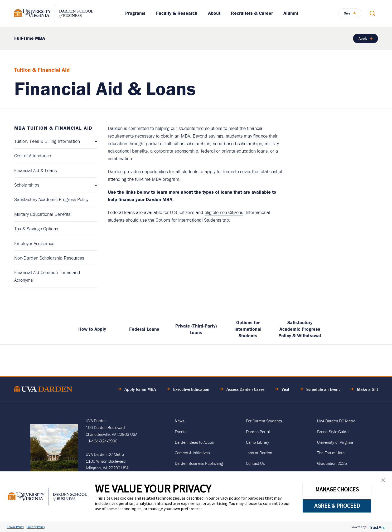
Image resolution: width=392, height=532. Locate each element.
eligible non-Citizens (224, 212)
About (214, 13)
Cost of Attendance (33, 156)
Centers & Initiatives (192, 453)
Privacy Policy (36, 527)
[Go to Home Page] (43, 390)
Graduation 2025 (332, 463)
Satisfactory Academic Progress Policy (51, 199)
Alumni (291, 13)
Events (181, 432)
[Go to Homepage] (54, 13)
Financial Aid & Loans (35, 170)
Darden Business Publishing (199, 463)
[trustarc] (377, 527)
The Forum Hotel (331, 453)
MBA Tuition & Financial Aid (54, 128)
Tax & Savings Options (36, 229)
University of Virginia (335, 442)
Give (347, 13)
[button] (383, 481)
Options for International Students (248, 329)
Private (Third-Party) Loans (196, 329)
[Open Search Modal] (372, 13)
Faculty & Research (177, 13)
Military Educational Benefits (42, 214)
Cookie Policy (15, 527)
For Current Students (264, 421)
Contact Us (255, 463)
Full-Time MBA (30, 38)
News (180, 421)
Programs (135, 13)
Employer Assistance (34, 243)
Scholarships (27, 185)
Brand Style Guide (333, 432)
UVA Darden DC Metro (336, 421)
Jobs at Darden (259, 453)
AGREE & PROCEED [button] (337, 506)
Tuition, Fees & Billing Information (47, 141)
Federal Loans (144, 329)
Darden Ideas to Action (194, 442)
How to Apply (92, 329)
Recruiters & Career (252, 13)
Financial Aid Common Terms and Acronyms (47, 276)
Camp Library (258, 442)
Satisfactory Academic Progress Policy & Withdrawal (300, 329)
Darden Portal (258, 432)
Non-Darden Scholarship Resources (49, 258)
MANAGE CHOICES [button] (337, 489)
